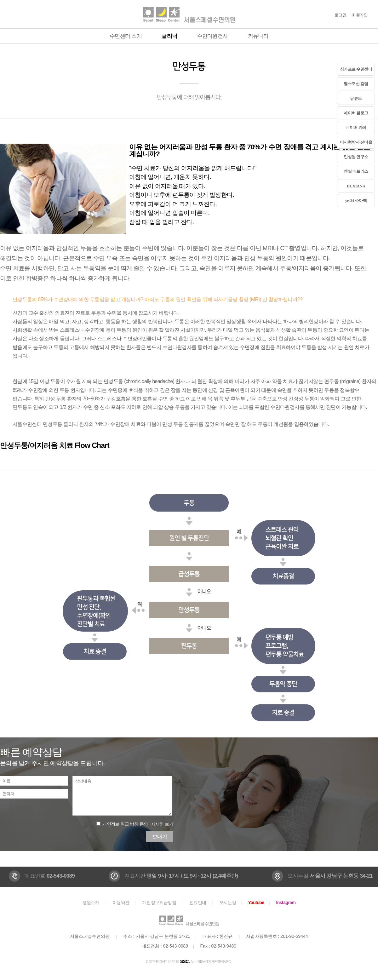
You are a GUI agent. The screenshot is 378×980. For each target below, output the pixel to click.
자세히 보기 (162, 824)
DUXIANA (356, 186)
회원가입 (360, 15)
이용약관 (121, 903)
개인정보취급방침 (159, 903)
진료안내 (198, 903)
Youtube (256, 903)
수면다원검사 (213, 36)
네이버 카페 (356, 127)
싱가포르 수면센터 (356, 69)
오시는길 (228, 903)
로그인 (340, 15)
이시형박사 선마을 (356, 142)
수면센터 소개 (126, 36)
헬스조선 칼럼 (356, 84)
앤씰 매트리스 (356, 171)
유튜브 (356, 98)
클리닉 (169, 36)
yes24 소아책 (356, 201)
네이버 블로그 (356, 113)
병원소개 (91, 903)
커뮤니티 (258, 36)
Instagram (286, 903)
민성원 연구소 (356, 157)
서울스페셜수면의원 (189, 14)
